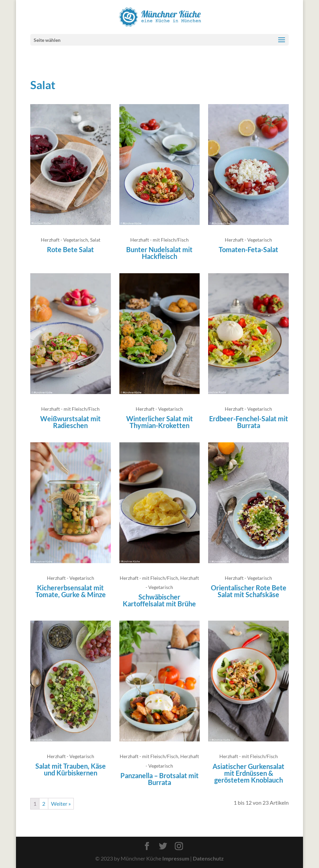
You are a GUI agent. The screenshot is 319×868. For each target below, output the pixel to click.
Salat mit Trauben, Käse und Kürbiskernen (71, 769)
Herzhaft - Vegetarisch (64, 240)
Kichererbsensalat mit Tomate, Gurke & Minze (71, 591)
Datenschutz (208, 858)
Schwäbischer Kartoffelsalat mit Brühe (159, 600)
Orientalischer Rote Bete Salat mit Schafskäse (249, 591)
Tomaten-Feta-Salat (248, 249)
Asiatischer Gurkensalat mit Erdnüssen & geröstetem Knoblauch (248, 773)
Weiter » (61, 804)
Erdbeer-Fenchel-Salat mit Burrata (249, 422)
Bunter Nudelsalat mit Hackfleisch (159, 253)
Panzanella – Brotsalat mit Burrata (159, 779)
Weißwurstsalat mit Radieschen (70, 422)
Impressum (176, 858)
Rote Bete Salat (70, 249)
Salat (95, 240)
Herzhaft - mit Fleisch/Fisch (159, 240)
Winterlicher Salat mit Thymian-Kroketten (159, 422)
